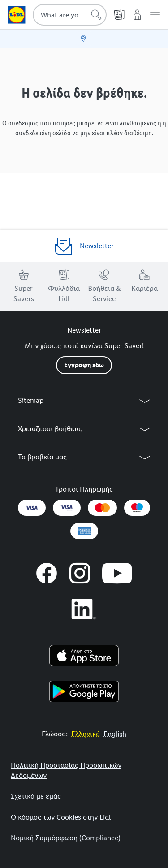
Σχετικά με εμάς (36, 796)
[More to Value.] (86, 734)
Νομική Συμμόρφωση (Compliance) (66, 838)
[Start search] (96, 15)
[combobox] (70, 15)
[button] (155, 15)
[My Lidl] (137, 15)
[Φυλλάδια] (119, 15)
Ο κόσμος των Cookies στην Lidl (61, 817)
